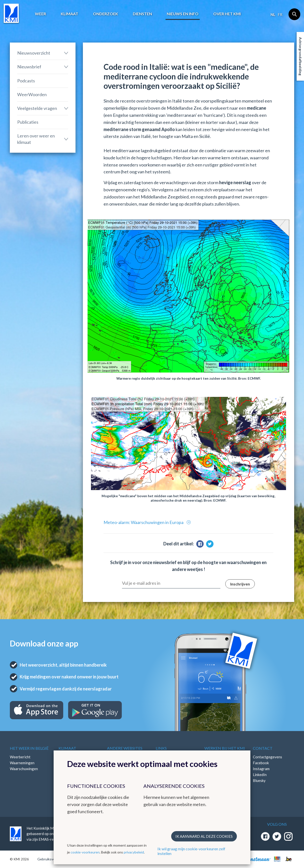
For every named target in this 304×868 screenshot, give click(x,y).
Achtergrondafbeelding (300, 56)
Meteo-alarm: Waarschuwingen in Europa (144, 522)
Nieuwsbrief (29, 67)
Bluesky (259, 780)
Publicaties (28, 122)
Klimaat (69, 14)
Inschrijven (240, 584)
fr (280, 15)
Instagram (261, 769)
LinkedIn (260, 775)
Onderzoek (106, 14)
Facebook (261, 763)
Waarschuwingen (24, 769)
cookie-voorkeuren (85, 852)
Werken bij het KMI (225, 748)
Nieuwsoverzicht (34, 53)
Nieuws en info (183, 14)
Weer (40, 14)
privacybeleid (134, 852)
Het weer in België (29, 748)
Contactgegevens (267, 757)
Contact (263, 748)
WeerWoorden (32, 94)
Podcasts (26, 81)
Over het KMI (227, 14)
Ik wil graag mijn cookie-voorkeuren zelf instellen (191, 851)
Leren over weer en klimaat (36, 139)
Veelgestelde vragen (37, 108)
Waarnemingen (22, 763)
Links (161, 748)
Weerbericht (20, 757)
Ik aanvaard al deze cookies (204, 836)
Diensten (142, 14)
